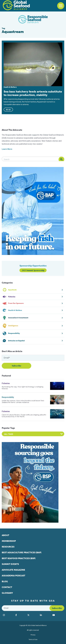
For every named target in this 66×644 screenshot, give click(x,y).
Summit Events (10, 564)
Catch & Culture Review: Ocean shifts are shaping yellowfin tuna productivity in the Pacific (24, 416)
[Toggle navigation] (61, 6)
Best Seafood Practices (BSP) (19, 558)
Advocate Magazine (13, 570)
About (5, 535)
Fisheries (6, 383)
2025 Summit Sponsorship (33, 270)
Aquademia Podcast (13, 576)
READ (8, 110)
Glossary (7, 593)
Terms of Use (33, 640)
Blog (5, 581)
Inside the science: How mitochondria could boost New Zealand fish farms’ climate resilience (23, 402)
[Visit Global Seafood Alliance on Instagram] (8, 615)
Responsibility (8, 397)
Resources (8, 547)
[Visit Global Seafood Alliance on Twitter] (33, 615)
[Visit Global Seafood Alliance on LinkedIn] (45, 615)
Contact (7, 587)
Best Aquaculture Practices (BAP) (22, 553)
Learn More (7, 149)
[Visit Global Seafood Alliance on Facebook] (20, 615)
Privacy (33, 635)
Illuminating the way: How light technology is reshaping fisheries (23, 388)
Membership (9, 541)
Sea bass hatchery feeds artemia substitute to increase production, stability (33, 93)
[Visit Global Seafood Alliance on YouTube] (58, 615)
